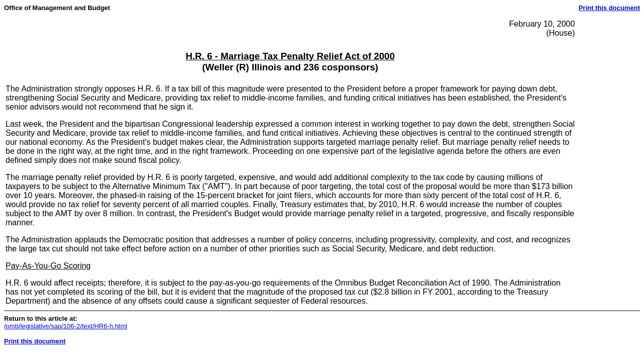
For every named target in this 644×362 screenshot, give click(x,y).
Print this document (609, 8)
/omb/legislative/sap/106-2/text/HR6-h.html (66, 326)
